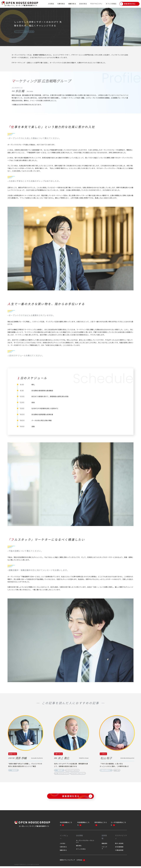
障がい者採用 (119, 845)
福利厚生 (79, 848)
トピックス (104, 850)
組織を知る (72, 4)
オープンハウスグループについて (85, 843)
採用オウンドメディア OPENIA (72, 862)
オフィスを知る (111, 4)
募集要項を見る (128, 4)
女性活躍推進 (119, 849)
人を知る (51, 4)
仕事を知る (61, 4)
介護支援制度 (119, 852)
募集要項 (104, 845)
